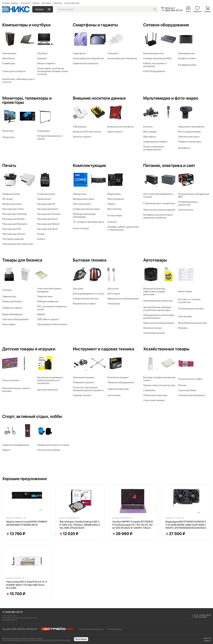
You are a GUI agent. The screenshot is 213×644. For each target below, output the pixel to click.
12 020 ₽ (69, 534)
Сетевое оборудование (166, 25)
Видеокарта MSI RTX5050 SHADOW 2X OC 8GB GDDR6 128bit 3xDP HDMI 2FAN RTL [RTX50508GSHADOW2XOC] (186, 525)
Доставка (46, 3)
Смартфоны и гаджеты (95, 25)
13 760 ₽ (16, 534)
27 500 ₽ (175, 534)
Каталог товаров (10, 3)
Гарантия (58, 3)
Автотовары (155, 260)
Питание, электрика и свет (169, 165)
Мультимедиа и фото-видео (171, 98)
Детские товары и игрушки (29, 349)
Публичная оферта (115, 629)
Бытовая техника (90, 260)
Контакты (25, 3)
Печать (9, 165)
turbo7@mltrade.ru (10, 620)
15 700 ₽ (16, 594)
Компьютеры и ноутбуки (26, 25)
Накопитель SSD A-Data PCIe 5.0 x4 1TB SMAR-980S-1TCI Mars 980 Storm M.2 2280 (27, 585)
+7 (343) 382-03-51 (12, 612)
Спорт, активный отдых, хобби (32, 416)
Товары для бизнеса (22, 260)
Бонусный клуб (72, 3)
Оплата (36, 3)
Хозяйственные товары (166, 349)
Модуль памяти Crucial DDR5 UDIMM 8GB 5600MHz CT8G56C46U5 (27, 523)
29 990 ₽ (122, 534)
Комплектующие (89, 165)
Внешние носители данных (99, 98)
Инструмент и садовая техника (103, 349)
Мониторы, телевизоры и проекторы (27, 100)
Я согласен (81, 639)
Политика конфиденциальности (91, 629)
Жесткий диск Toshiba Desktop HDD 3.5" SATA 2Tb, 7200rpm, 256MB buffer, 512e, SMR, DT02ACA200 (80, 525)
